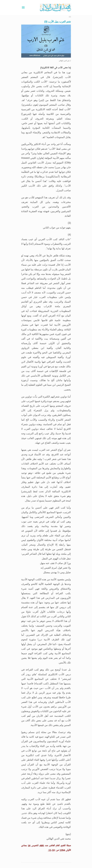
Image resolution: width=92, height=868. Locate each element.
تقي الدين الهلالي (64, 61)
